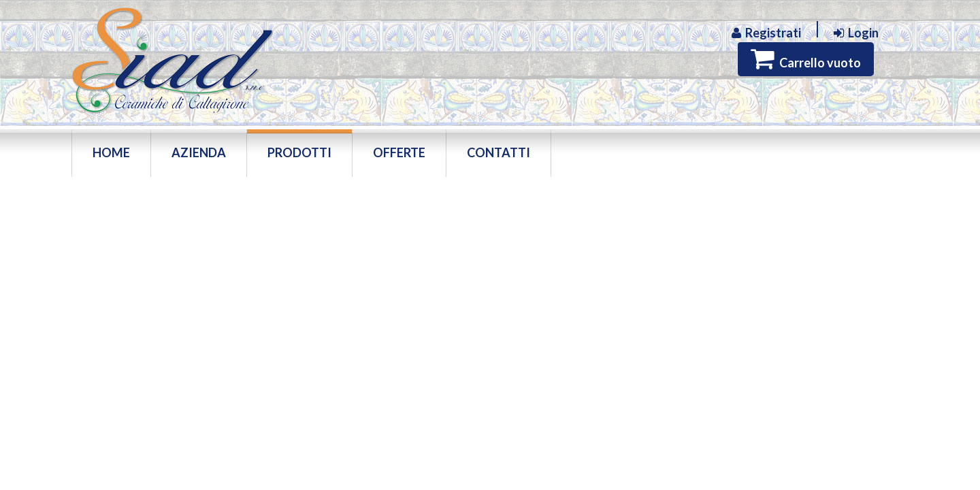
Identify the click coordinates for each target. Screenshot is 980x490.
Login (856, 33)
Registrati (766, 33)
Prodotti (299, 152)
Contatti (499, 152)
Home (111, 152)
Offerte (399, 152)
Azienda (199, 152)
